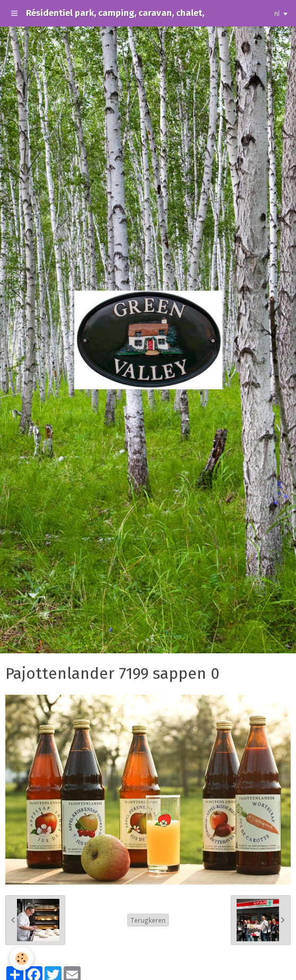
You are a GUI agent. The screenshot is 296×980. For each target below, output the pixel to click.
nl (277, 13)
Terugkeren (148, 920)
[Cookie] (21, 959)
